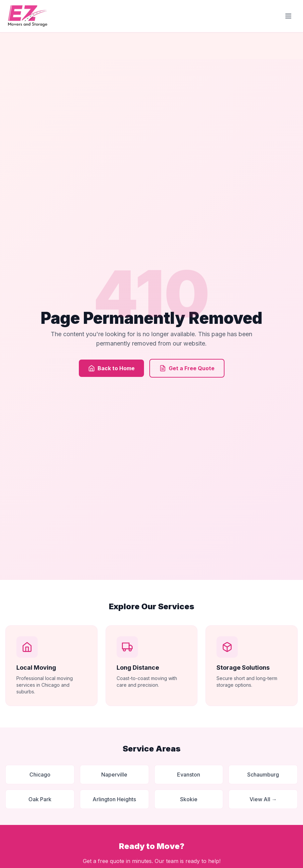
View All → (263, 799)
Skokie (189, 799)
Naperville (114, 775)
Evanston (189, 775)
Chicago (40, 775)
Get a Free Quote (187, 368)
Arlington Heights (114, 799)
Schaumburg (263, 775)
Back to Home (111, 368)
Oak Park (40, 799)
